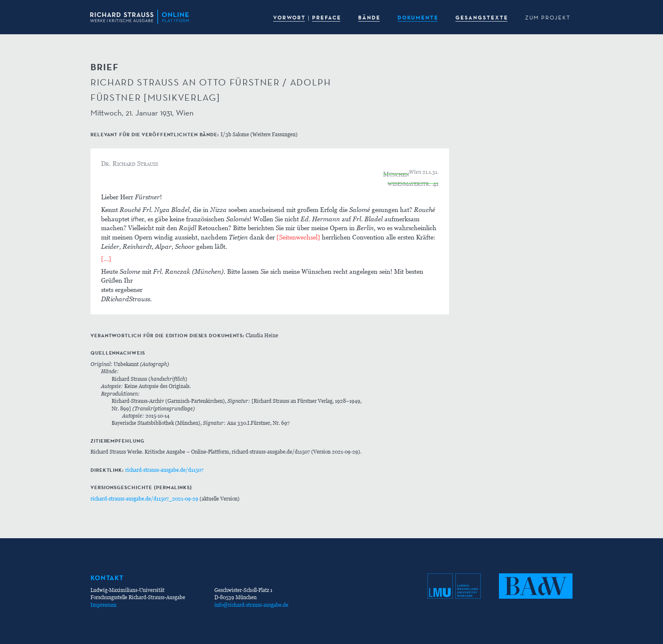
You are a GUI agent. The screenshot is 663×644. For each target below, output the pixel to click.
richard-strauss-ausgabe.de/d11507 (164, 470)
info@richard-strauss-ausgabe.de (251, 605)
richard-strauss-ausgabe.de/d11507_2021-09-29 (144, 499)
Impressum (104, 605)
